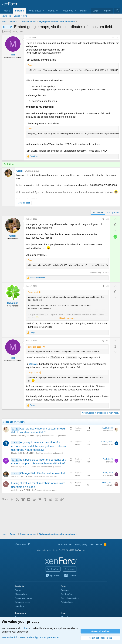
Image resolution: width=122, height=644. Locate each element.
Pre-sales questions (70, 598)
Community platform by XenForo (61, 550)
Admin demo (67, 602)
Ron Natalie (108, 475)
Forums (19, 11)
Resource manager (24, 598)
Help (92, 544)
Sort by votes (113, 212)
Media (51, 11)
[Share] (113, 38)
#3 (107, 286)
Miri (6, 31)
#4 (107, 341)
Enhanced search (23, 602)
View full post (24, 203)
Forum (18, 590)
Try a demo (70, 569)
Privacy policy (81, 544)
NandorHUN (16, 453)
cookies (25, 628)
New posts (6, 16)
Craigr (20, 171)
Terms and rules (65, 544)
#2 (107, 219)
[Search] (117, 11)
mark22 (14, 467)
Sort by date (98, 212)
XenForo (70, 576)
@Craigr (33, 364)
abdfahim (15, 477)
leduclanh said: (35, 347)
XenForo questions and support (49, 453)
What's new (35, 11)
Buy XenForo (53, 569)
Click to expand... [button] (67, 318)
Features (65, 590)
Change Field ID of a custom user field (43, 473)
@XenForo (53, 576)
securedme (16, 436)
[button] (43, 11)
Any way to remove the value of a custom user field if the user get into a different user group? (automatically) (39, 446)
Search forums (21, 16)
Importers (19, 606)
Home (7, 11)
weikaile (15, 490)
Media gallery (21, 594)
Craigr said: (33, 292)
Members (85, 11)
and (38, 278)
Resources (67, 11)
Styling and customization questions (51, 436)
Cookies (21, 544)
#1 (118, 38)
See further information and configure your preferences (31, 637)
